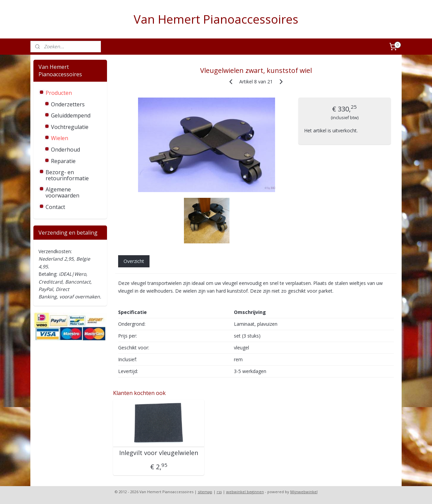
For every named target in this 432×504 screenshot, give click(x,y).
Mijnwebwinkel (304, 492)
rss (219, 492)
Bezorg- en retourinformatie (67, 175)
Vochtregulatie (70, 127)
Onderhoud (65, 150)
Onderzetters (68, 104)
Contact (55, 207)
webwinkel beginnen (245, 492)
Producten (59, 93)
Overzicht (133, 261)
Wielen (60, 138)
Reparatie (63, 161)
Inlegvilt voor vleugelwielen (159, 453)
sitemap (205, 492)
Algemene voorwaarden (62, 192)
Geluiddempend (71, 115)
